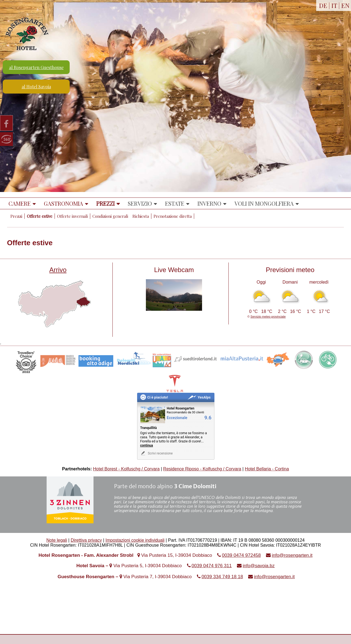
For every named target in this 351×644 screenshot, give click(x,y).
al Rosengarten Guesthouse (36, 67)
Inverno (209, 203)
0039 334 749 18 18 (222, 577)
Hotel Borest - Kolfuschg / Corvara (126, 469)
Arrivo (58, 270)
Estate (175, 203)
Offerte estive (40, 216)
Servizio (140, 203)
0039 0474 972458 (241, 555)
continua (147, 445)
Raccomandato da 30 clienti (185, 412)
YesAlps (199, 397)
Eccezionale (177, 418)
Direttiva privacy (86, 540)
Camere (20, 203)
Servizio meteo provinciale (268, 317)
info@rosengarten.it (292, 555)
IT (334, 5)
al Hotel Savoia (36, 87)
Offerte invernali (72, 216)
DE (323, 5)
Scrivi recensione (156, 453)
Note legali (57, 540)
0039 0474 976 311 (212, 566)
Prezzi (105, 203)
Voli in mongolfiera (264, 203)
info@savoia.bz (259, 566)
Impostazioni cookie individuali (135, 540)
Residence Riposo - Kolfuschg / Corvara (202, 469)
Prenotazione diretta (173, 216)
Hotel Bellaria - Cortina (267, 469)
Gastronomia (63, 203)
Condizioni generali (110, 216)
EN (345, 5)
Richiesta (141, 216)
